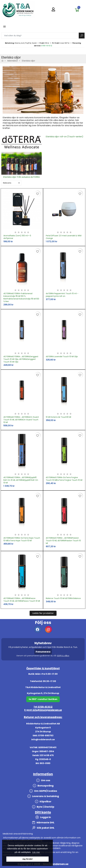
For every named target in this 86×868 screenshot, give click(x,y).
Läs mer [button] (36, 852)
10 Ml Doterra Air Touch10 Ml (58, 417)
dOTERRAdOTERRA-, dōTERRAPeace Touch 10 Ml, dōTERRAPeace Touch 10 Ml (22, 600)
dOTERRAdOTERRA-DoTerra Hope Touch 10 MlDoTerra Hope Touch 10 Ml (22, 539)
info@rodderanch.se (43, 739)
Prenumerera (43, 652)
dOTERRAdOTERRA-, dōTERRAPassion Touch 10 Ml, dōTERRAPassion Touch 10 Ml (63, 541)
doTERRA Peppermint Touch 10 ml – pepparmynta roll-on (62, 295)
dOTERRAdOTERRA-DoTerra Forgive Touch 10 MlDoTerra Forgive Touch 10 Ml (64, 479)
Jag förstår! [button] (27, 859)
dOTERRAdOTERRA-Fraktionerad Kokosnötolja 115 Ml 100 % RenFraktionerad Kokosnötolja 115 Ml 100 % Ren (21, 297)
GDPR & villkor (63, 656)
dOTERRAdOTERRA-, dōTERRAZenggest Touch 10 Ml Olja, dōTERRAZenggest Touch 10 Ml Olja (21, 359)
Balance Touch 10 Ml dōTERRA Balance (63, 598)
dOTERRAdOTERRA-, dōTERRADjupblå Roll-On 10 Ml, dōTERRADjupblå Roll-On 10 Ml (21, 480)
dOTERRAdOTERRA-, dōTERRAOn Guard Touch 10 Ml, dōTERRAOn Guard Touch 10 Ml (21, 420)
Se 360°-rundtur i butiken (43, 699)
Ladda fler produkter (43, 613)
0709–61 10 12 (47, 46)
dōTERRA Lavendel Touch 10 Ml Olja (62, 357)
